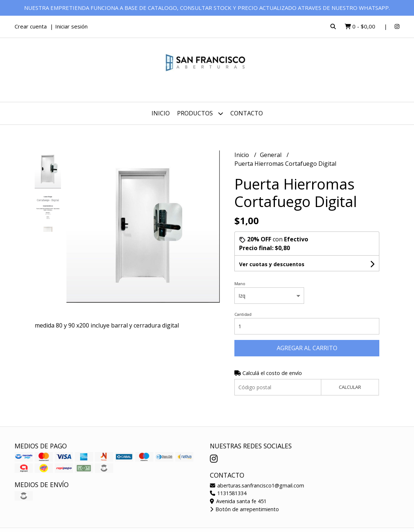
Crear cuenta (31, 26)
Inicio (161, 113)
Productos (200, 113)
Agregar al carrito (307, 348)
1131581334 (228, 493)
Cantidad (243, 314)
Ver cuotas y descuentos (272, 264)
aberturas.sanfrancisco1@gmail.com (257, 485)
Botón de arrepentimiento (244, 509)
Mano (240, 284)
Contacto (247, 113)
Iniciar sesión (71, 26)
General (271, 155)
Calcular (350, 387)
